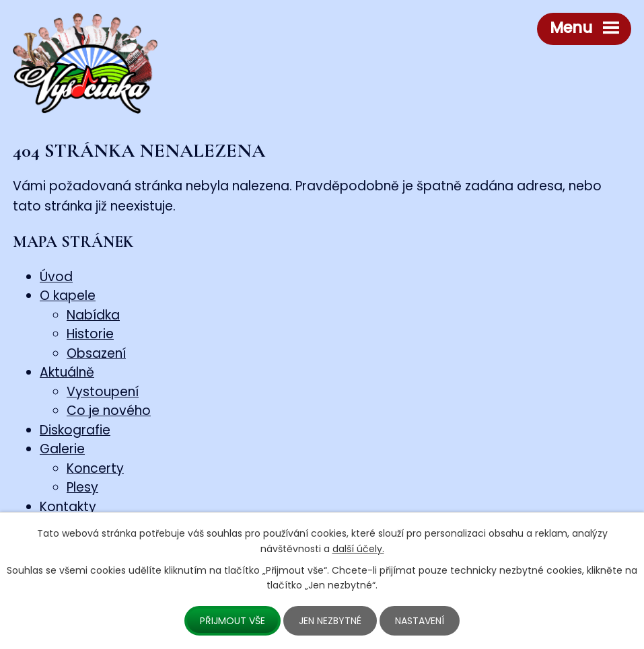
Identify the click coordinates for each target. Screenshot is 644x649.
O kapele (68, 296)
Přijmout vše (232, 621)
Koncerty (95, 468)
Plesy (82, 487)
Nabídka (93, 315)
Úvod (56, 277)
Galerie (62, 449)
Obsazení (96, 353)
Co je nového (109, 411)
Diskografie (75, 430)
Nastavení (420, 621)
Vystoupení (103, 392)
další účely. (358, 549)
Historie (90, 334)
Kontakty (68, 507)
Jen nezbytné (330, 621)
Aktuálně (67, 372)
